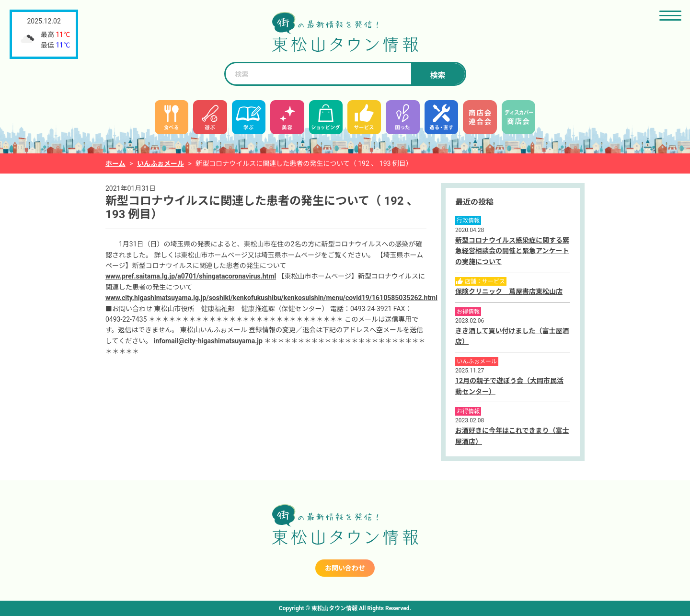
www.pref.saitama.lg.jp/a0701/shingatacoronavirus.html (191, 276)
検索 (437, 76)
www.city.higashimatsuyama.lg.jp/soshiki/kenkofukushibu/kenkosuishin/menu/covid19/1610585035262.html (271, 298)
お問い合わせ (345, 568)
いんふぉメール (161, 163)
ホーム (115, 163)
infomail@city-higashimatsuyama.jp (208, 341)
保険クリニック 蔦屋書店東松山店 (509, 291)
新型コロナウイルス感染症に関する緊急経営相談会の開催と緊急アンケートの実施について (512, 251)
